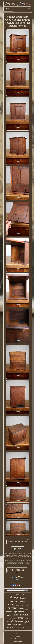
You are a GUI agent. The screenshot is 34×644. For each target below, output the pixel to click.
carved (27, 619)
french (23, 594)
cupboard (17, 625)
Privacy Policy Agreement (18, 639)
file (27, 621)
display (10, 604)
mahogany (23, 602)
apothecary (19, 611)
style (22, 605)
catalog (17, 594)
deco (18, 627)
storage (12, 595)
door (8, 628)
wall (28, 628)
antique (13, 601)
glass (16, 615)
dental (17, 605)
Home (18, 634)
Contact (18, 636)
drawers (12, 627)
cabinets (9, 612)
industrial (9, 619)
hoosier (23, 598)
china (20, 618)
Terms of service (18, 641)
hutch (28, 612)
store (27, 609)
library (26, 625)
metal (14, 618)
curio (21, 609)
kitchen (24, 615)
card (9, 625)
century (9, 615)
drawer (19, 621)
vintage (14, 597)
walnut (26, 605)
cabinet (13, 608)
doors (23, 627)
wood (10, 621)
